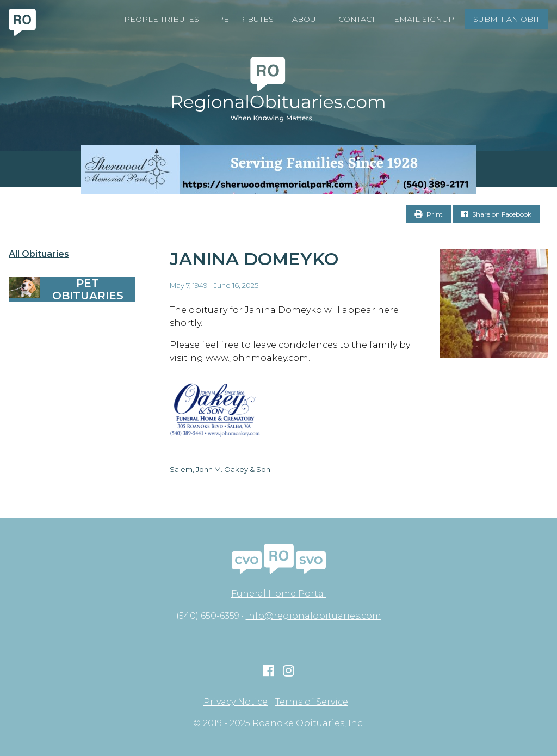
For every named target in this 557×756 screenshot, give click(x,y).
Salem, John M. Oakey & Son (220, 469)
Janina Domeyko (254, 259)
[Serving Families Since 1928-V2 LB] (278, 169)
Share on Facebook (496, 214)
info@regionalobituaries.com (314, 616)
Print (429, 214)
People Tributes (162, 19)
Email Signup (424, 19)
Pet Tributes (246, 19)
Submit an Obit (506, 19)
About (306, 19)
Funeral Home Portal (279, 594)
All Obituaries (39, 254)
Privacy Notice (236, 702)
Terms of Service (312, 702)
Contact (357, 19)
